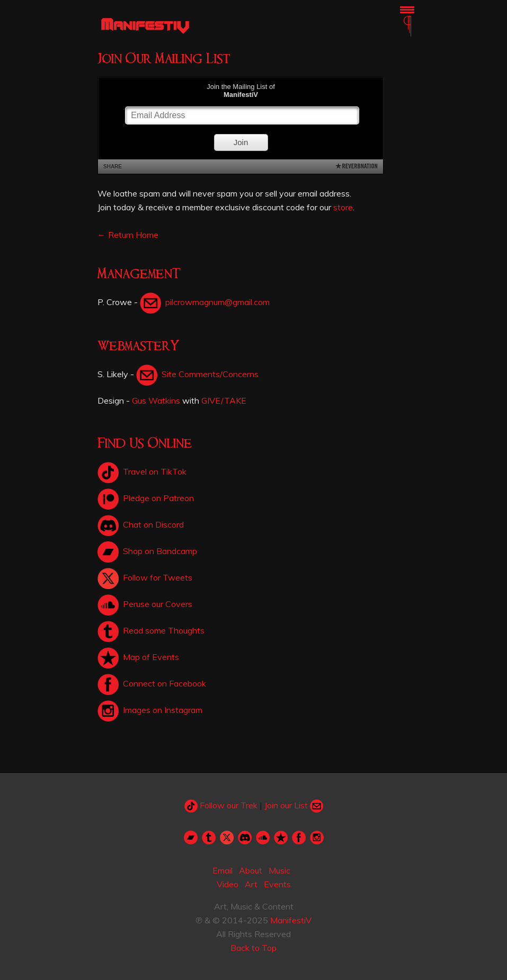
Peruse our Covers (145, 604)
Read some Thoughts (151, 630)
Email (223, 870)
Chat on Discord (141, 524)
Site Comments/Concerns (197, 374)
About (251, 870)
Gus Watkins (156, 400)
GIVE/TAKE (224, 400)
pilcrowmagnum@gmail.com (205, 302)
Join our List (294, 805)
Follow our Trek (221, 805)
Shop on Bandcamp (147, 551)
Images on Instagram (150, 710)
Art (251, 884)
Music (279, 870)
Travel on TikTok (142, 471)
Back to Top (253, 948)
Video (228, 884)
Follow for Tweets (145, 577)
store (343, 207)
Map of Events (138, 657)
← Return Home (128, 235)
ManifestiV (291, 920)
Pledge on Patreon (146, 498)
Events (277, 884)
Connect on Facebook (152, 683)
